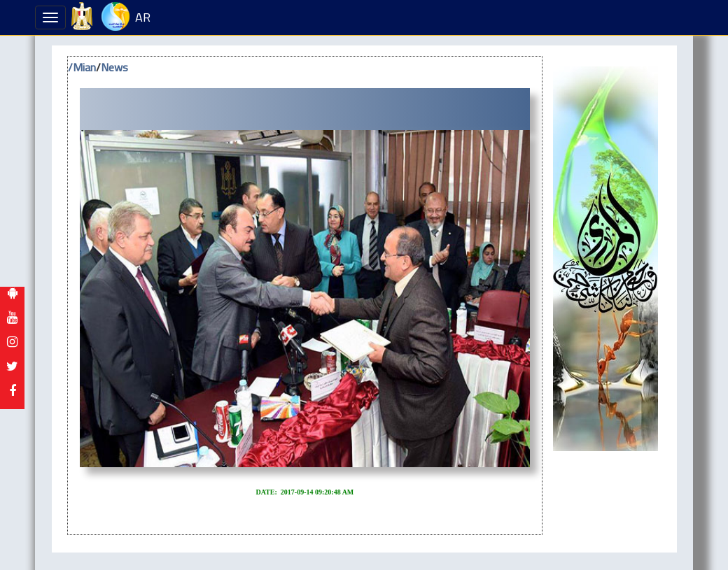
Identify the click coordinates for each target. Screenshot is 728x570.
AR (143, 17)
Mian (84, 67)
